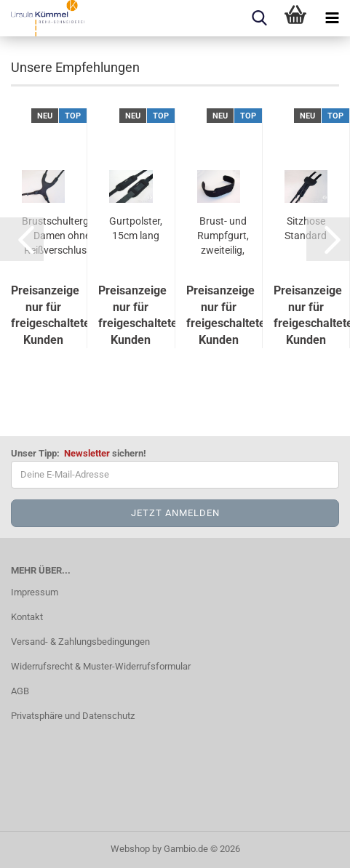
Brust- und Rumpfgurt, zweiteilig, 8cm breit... (223, 236)
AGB (20, 691)
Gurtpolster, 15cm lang (136, 228)
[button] (22, 239)
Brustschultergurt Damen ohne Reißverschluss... (62, 236)
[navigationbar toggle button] (332, 18)
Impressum (35, 592)
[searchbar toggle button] (259, 18)
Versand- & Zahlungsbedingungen (80, 642)
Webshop (130, 849)
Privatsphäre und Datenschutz (73, 716)
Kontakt (27, 617)
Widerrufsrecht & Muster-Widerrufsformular (101, 666)
